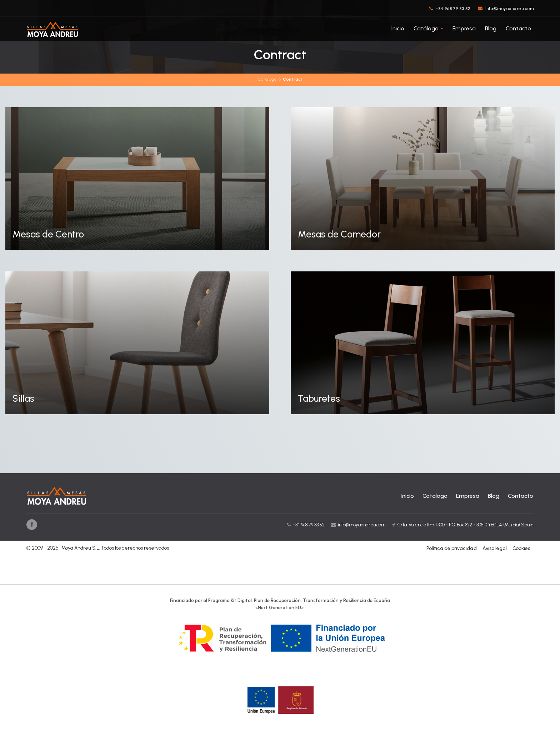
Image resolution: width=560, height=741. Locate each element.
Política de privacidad (452, 549)
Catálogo (426, 28)
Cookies (521, 549)
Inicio (398, 28)
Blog (491, 28)
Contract (293, 80)
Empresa (464, 28)
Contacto (518, 28)
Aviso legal (495, 549)
